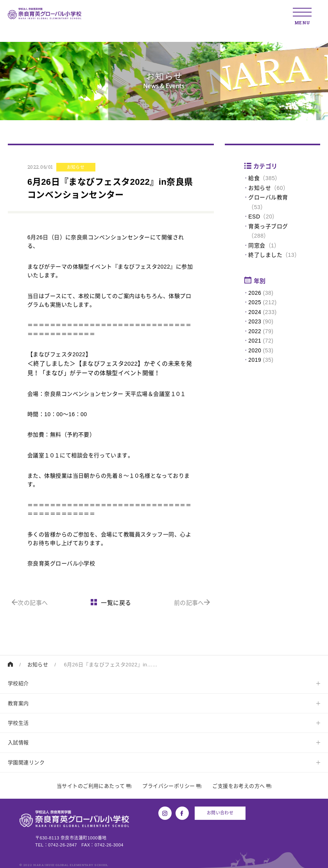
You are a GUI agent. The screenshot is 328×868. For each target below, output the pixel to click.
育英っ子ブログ (268, 226)
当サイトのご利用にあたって (94, 786)
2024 (255, 312)
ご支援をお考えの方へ (242, 786)
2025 (255, 302)
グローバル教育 (268, 197)
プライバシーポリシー (172, 786)
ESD (254, 217)
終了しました (265, 255)
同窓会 (257, 245)
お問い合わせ (220, 813)
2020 (255, 350)
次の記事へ (30, 603)
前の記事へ (192, 603)
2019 (255, 360)
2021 (255, 341)
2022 (255, 331)
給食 (254, 178)
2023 (255, 321)
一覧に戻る (111, 603)
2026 (255, 293)
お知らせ (260, 188)
